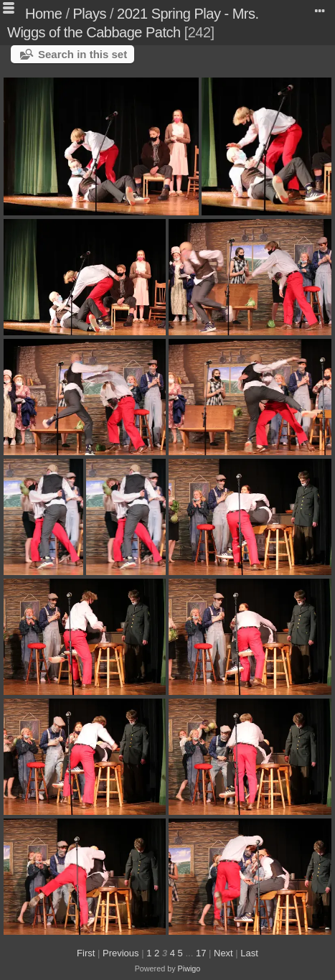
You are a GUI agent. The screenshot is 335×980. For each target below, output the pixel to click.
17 (201, 953)
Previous (121, 953)
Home (43, 14)
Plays (90, 14)
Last (249, 953)
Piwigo (189, 969)
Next (223, 953)
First (86, 953)
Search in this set (82, 54)
